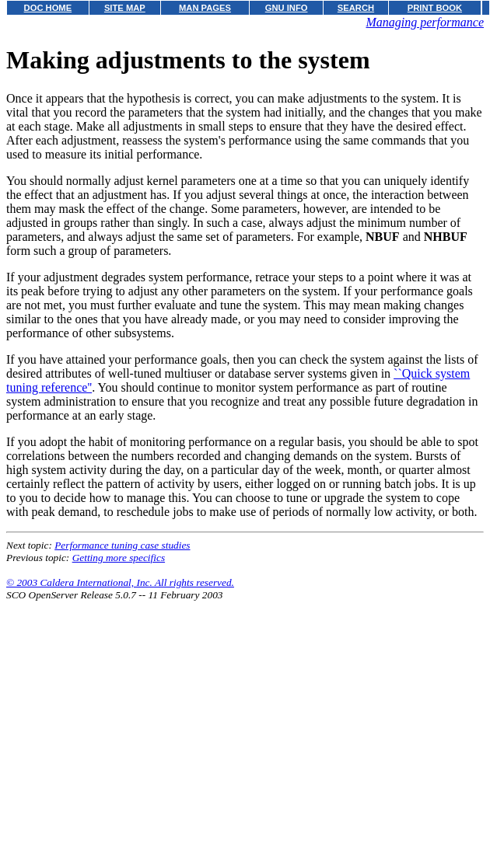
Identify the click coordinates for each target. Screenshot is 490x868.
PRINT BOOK (435, 8)
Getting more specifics (119, 558)
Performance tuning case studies (122, 545)
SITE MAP (125, 8)
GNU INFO (287, 8)
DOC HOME (48, 8)
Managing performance (425, 22)
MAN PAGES (205, 8)
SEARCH (356, 8)
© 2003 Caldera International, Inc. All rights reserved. (120, 582)
